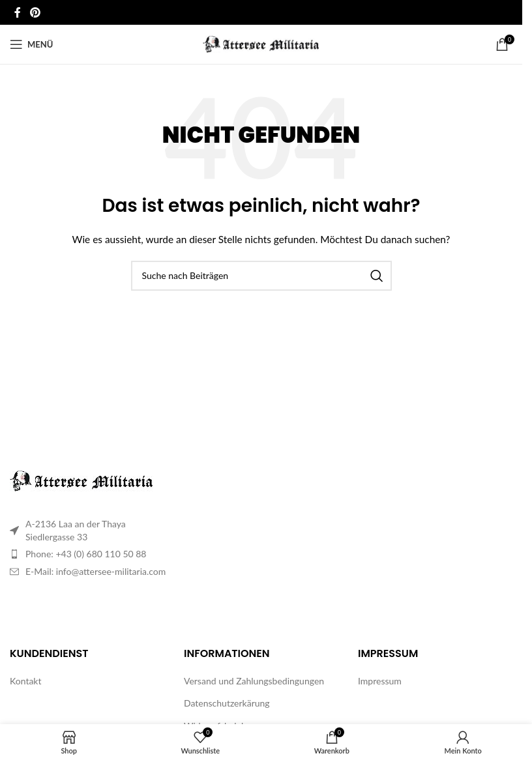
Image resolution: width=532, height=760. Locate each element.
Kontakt (26, 681)
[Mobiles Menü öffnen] (31, 44)
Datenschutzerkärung (227, 703)
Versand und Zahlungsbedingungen (254, 681)
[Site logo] (261, 43)
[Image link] (81, 480)
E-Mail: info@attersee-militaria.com (96, 571)
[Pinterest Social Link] (35, 12)
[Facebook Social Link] (18, 12)
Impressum (380, 681)
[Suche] (261, 276)
